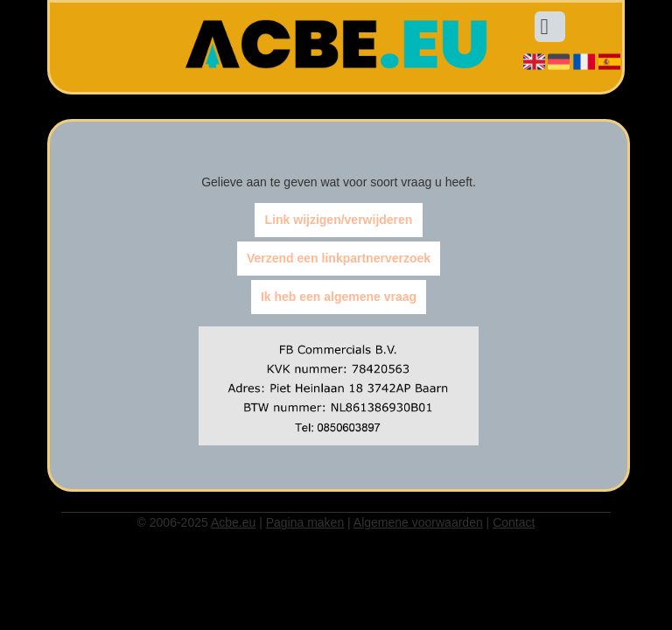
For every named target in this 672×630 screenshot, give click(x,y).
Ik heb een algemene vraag (339, 297)
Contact (514, 522)
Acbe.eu (233, 522)
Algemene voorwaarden (418, 522)
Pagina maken (305, 522)
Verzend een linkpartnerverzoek (339, 259)
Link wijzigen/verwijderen (339, 220)
